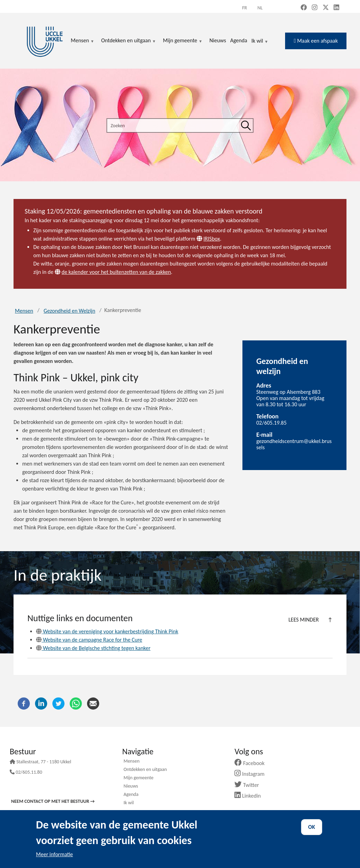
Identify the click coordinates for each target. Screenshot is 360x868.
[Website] (200, 239)
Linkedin (250, 796)
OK (312, 827)
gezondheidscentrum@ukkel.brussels (294, 444)
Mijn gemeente (138, 778)
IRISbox (212, 239)
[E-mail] (93, 703)
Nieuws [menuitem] (218, 40)
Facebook (252, 763)
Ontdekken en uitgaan (145, 770)
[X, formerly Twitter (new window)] (326, 8)
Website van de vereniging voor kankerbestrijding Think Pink (107, 631)
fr (245, 8)
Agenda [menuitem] (239, 40)
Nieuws (131, 787)
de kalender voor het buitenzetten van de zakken (116, 272)
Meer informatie (55, 854)
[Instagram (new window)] (315, 8)
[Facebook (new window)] (304, 8)
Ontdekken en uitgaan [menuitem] (129, 41)
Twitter (249, 785)
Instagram (252, 774)
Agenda (131, 795)
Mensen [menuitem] (83, 41)
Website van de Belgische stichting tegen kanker (93, 648)
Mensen (24, 311)
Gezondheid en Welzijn (70, 311)
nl (260, 8)
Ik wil (260, 41)
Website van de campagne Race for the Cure (89, 640)
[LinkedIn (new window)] (336, 8)
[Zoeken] (246, 125)
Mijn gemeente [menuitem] (183, 41)
